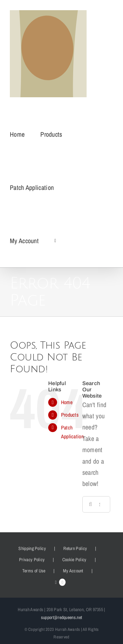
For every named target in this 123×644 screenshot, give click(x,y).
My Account (73, 571)
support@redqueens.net (61, 617)
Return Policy (75, 548)
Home (67, 402)
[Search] (91, 504)
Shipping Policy (32, 548)
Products (70, 415)
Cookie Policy (74, 560)
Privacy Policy (32, 560)
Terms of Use (34, 571)
